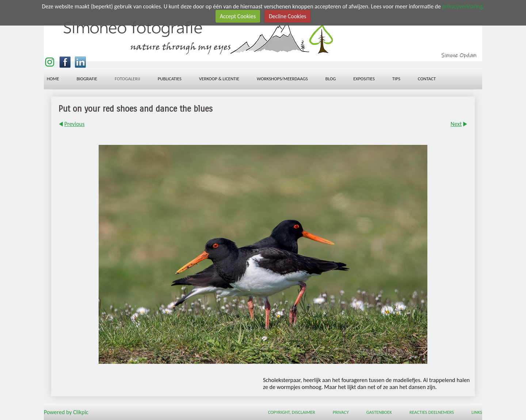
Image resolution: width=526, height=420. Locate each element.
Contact (427, 79)
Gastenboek (379, 412)
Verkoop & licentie (219, 79)
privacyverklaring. (463, 6)
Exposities (364, 79)
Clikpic (81, 412)
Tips (396, 79)
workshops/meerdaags (282, 79)
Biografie (87, 79)
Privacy (341, 412)
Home (53, 79)
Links (477, 412)
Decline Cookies (287, 16)
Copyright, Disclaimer (292, 412)
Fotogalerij (127, 79)
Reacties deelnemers (432, 412)
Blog (331, 79)
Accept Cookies (238, 16)
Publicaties (170, 79)
